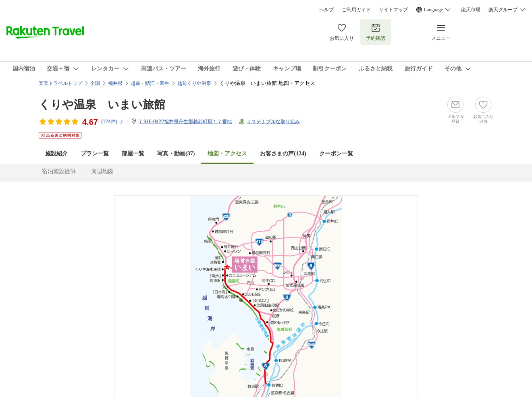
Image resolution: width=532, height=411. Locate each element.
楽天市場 (471, 10)
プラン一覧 (95, 154)
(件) (112, 122)
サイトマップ (393, 10)
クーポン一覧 (336, 154)
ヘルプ (326, 10)
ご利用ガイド (356, 10)
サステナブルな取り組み (273, 122)
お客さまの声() (283, 154)
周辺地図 (102, 171)
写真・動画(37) (176, 154)
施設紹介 (56, 154)
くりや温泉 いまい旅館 (102, 104)
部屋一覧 (133, 154)
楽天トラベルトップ (60, 83)
